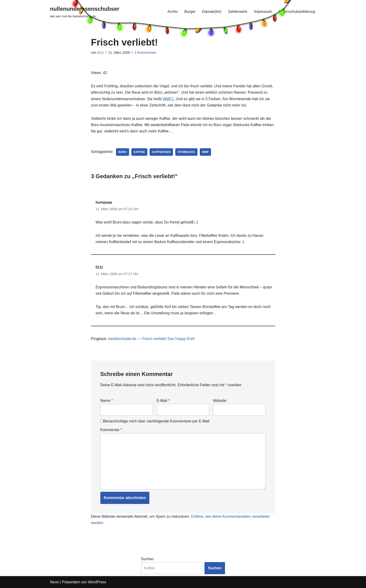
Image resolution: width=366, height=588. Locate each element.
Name (107, 401)
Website (220, 401)
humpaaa (104, 202)
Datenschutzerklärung (297, 12)
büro (122, 152)
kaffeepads (161, 152)
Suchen (147, 559)
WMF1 (168, 99)
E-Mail (163, 401)
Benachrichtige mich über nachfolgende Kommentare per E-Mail (155, 421)
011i (100, 53)
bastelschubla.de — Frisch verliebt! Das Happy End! (151, 339)
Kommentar (111, 430)
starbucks (186, 152)
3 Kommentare (145, 53)
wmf (206, 152)
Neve (54, 582)
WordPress (97, 582)
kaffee (139, 152)
